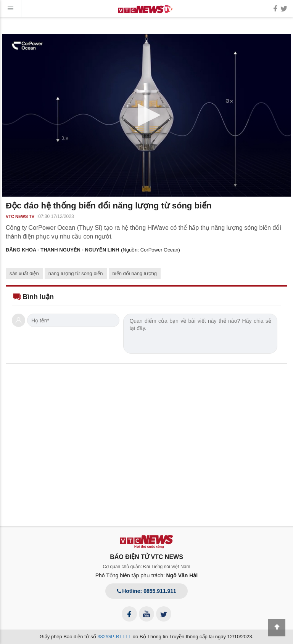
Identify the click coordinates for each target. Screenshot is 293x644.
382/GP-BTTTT (114, 637)
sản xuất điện (24, 273)
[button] (146, 115)
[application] (146, 115)
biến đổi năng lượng (135, 273)
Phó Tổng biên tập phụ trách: (147, 575)
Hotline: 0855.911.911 (146, 591)
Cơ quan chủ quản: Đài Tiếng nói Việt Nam (147, 567)
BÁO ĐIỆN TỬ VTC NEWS (146, 557)
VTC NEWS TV (20, 216)
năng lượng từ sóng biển (76, 273)
